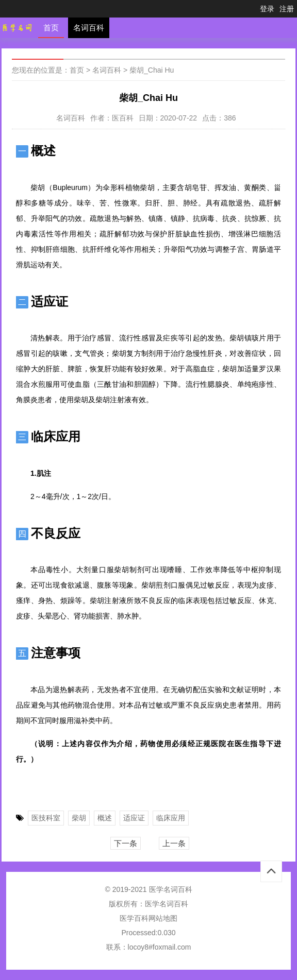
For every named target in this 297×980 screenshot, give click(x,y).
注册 (287, 9)
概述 (105, 818)
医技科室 (46, 818)
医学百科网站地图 (148, 918)
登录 (267, 9)
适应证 (134, 818)
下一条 (126, 843)
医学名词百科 (167, 904)
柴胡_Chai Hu (152, 70)
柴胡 (79, 818)
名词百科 (89, 28)
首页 (51, 28)
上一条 (174, 843)
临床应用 (171, 818)
